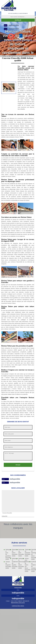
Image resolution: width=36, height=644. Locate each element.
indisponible (15, 479)
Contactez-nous (18, 606)
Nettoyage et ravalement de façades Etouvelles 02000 (14, 563)
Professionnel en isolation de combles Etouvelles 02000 (33, 566)
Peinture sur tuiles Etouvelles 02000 (20, 553)
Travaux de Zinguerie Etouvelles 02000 (7, 565)
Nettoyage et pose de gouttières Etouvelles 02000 (7, 554)
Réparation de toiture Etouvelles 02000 (14, 553)
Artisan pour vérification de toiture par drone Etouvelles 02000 (26, 565)
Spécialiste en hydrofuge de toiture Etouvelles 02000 (33, 554)
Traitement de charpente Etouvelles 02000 (26, 553)
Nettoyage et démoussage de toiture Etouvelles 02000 (20, 563)
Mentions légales (18, 603)
